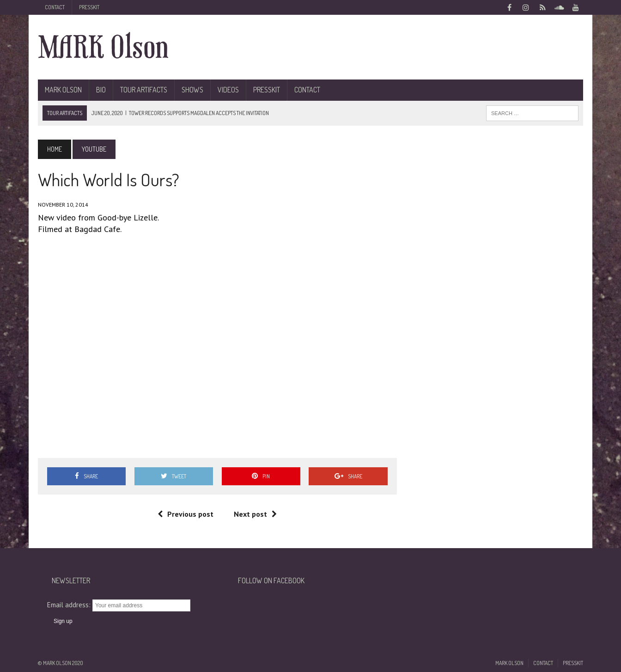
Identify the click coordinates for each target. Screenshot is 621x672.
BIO (101, 90)
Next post (255, 514)
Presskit (89, 7)
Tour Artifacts (144, 90)
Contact (55, 7)
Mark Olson (63, 90)
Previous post (186, 514)
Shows (192, 90)
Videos (228, 90)
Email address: (70, 605)
